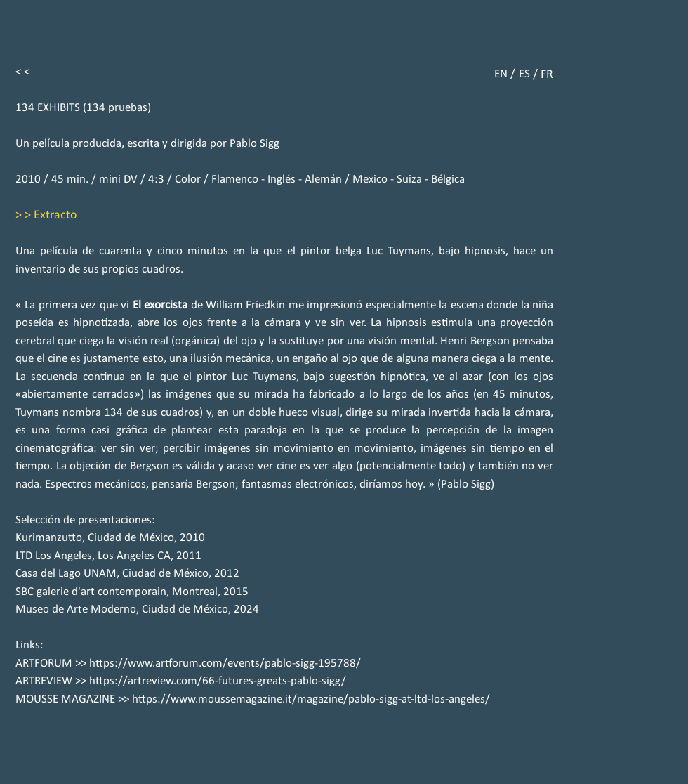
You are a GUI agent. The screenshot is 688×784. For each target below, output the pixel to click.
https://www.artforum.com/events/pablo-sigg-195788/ (225, 664)
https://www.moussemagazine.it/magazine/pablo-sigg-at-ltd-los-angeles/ (311, 699)
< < (22, 72)
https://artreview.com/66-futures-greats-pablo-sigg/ (218, 681)
